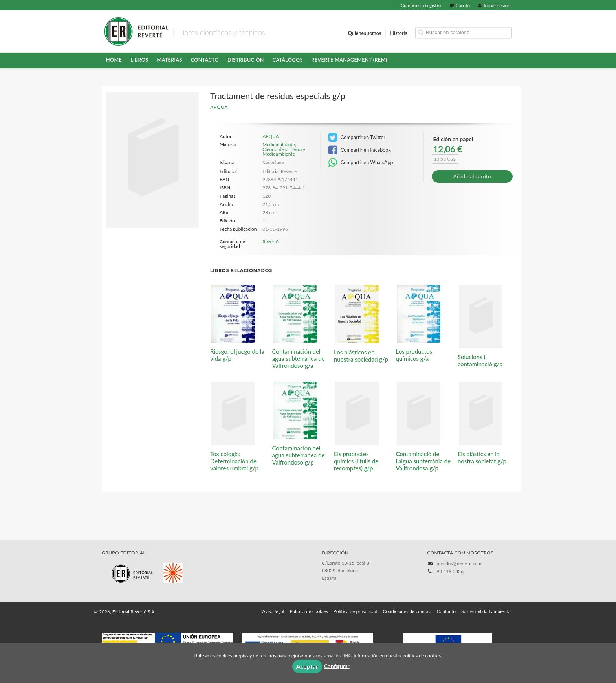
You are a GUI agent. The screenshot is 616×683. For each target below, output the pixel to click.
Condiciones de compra (407, 611)
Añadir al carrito (472, 176)
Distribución (246, 60)
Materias (170, 60)
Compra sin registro (421, 5)
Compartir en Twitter (357, 138)
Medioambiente (279, 144)
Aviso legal (273, 611)
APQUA (219, 107)
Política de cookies (309, 611)
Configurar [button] (337, 666)
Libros (139, 60)
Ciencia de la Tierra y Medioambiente (284, 151)
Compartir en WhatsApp (361, 163)
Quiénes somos (365, 33)
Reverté (270, 241)
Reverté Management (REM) (349, 60)
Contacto (205, 60)
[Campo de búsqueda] (464, 32)
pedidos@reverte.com (459, 563)
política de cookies (422, 656)
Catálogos (288, 60)
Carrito (460, 5)
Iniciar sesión (494, 5)
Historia (399, 33)
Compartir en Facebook (360, 150)
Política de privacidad (356, 611)
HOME (114, 60)
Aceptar (307, 666)
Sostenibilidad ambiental (486, 611)
